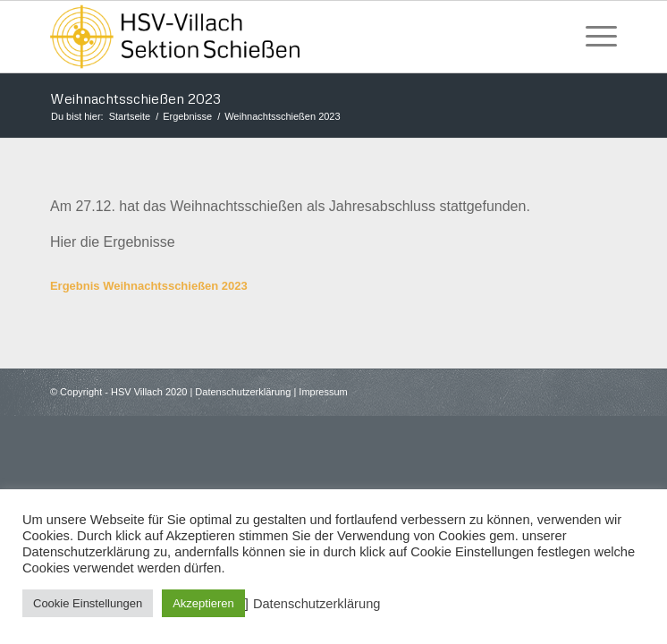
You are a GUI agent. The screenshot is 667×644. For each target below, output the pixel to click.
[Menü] (592, 37)
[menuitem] (592, 37)
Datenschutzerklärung (243, 392)
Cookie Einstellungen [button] (88, 603)
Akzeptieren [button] (203, 603)
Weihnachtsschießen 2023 (135, 98)
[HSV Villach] (277, 37)
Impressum (323, 392)
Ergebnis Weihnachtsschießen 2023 (149, 286)
